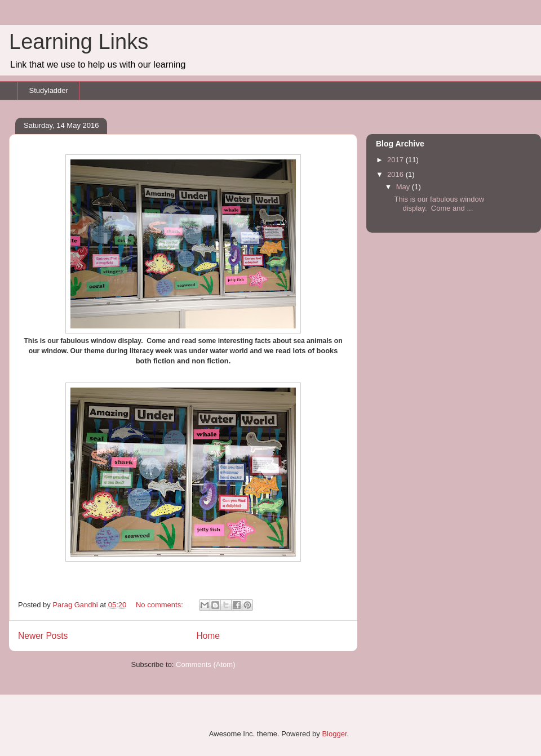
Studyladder (49, 90)
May (404, 187)
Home (208, 636)
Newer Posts (43, 636)
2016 (396, 174)
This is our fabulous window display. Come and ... (439, 204)
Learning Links (79, 42)
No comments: (160, 605)
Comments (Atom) (205, 664)
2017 (396, 160)
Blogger (334, 734)
